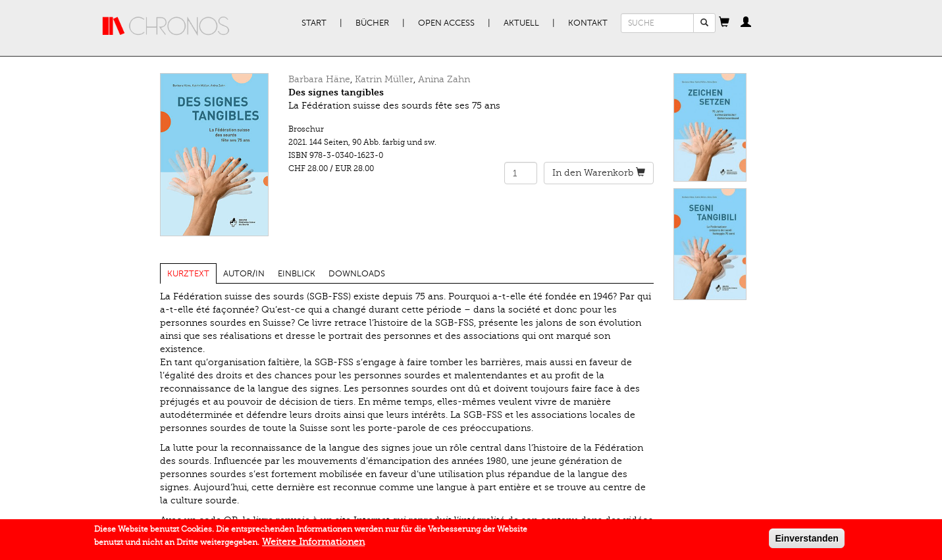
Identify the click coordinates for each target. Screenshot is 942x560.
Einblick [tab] (297, 274)
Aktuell (521, 23)
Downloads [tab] (357, 274)
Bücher (372, 23)
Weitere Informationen (313, 545)
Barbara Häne (319, 79)
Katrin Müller (384, 79)
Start (314, 23)
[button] (724, 23)
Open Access (446, 23)
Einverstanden (806, 541)
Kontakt (588, 23)
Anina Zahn (444, 79)
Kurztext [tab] (188, 274)
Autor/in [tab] (244, 274)
